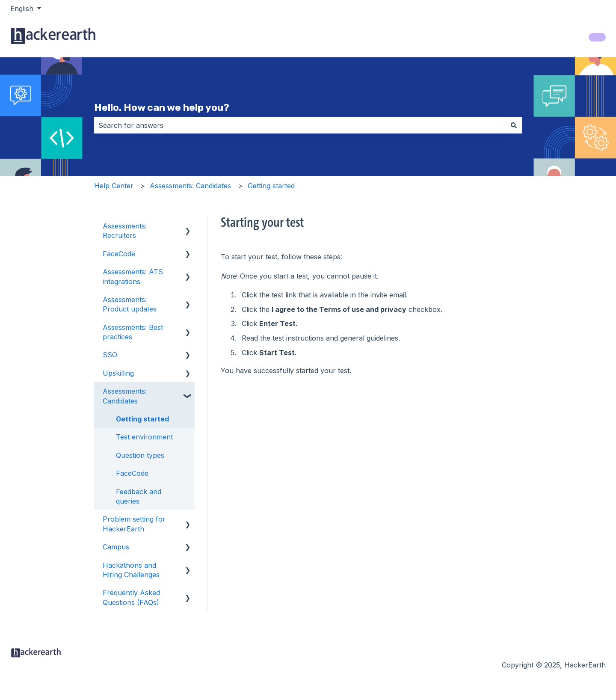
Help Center (114, 186)
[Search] (514, 125)
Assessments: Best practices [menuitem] (133, 332)
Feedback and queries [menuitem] (139, 496)
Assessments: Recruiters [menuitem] (125, 231)
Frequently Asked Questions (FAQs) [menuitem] (131, 597)
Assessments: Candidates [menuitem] (125, 396)
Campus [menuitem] (116, 547)
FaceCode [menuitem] (119, 254)
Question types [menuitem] (140, 455)
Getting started (271, 186)
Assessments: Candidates (190, 186)
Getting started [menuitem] (142, 419)
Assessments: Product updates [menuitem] (130, 304)
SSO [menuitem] (110, 355)
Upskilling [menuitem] (118, 373)
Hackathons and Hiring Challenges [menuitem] (131, 570)
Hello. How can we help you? (162, 107)
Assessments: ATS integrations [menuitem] (133, 276)
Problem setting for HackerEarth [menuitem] (134, 524)
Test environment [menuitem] (144, 437)
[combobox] (300, 125)
